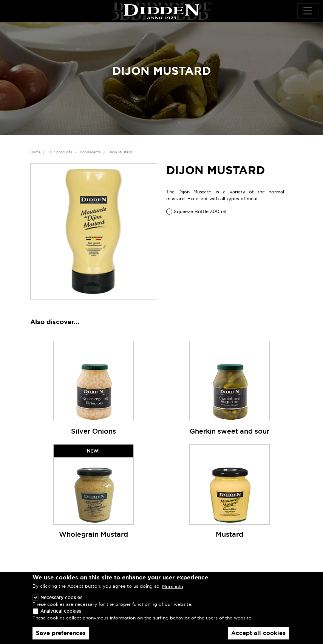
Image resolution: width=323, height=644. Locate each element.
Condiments (90, 152)
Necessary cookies (61, 603)
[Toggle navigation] (308, 11)
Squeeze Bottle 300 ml (200, 211)
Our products (60, 152)
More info (173, 592)
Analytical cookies (61, 616)
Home (35, 152)
